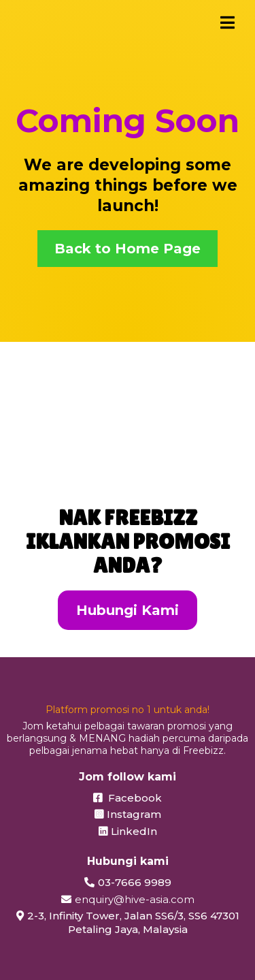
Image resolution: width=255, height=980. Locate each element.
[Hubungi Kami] (128, 610)
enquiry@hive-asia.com (135, 899)
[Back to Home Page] (128, 249)
